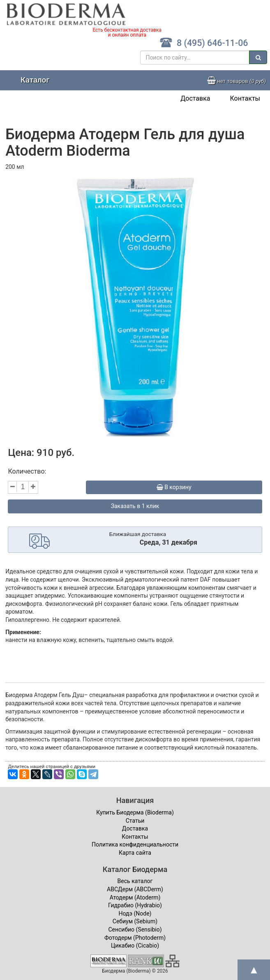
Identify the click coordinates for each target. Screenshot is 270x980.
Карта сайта (135, 853)
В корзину (174, 487)
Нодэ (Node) (135, 913)
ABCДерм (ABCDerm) (135, 889)
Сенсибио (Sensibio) (135, 929)
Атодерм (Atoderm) (135, 897)
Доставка (195, 98)
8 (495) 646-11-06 (204, 43)
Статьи (135, 821)
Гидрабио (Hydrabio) (135, 905)
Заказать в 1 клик (135, 506)
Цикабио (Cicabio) (135, 945)
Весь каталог (135, 881)
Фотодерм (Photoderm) (135, 938)
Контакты (245, 98)
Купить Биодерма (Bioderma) (135, 812)
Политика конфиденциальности (135, 844)
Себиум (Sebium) (135, 921)
